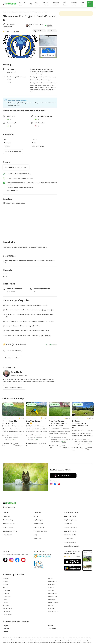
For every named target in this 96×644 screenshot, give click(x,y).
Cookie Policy (81, 642)
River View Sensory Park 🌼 (34, 422)
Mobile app (38, 539)
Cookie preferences (10, 531)
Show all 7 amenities (13, 151)
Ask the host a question (14, 387)
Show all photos (48, 55)
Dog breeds (66, 4)
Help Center (7, 535)
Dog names (37, 4)
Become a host (74, 4)
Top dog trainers (56, 4)
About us (6, 516)
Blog (30, 4)
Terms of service (9, 524)
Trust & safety (8, 520)
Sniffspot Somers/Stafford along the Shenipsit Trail (80, 424)
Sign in (82, 4)
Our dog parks (22, 4)
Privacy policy (8, 527)
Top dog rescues (45, 4)
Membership (38, 524)
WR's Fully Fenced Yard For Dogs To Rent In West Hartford (58, 423)
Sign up (90, 4)
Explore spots (38, 520)
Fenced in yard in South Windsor (10, 422)
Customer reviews (40, 531)
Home (36, 516)
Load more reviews (12, 358)
